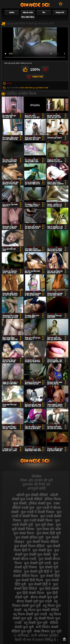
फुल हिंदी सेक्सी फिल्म (30, 593)
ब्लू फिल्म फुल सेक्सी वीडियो (41, 610)
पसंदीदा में (61, 4)
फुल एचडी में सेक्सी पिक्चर (38, 512)
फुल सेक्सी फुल (42, 550)
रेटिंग (44, 13)
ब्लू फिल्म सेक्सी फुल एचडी (30, 614)
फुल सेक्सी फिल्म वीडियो (29, 546)
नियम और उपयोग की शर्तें (36, 480)
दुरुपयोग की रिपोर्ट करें (36, 484)
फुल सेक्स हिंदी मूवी (49, 533)
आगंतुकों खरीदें (36, 488)
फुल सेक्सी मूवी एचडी (37, 563)
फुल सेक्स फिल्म (24, 533)
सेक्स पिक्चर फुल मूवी (48, 631)
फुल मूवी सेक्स (44, 525)
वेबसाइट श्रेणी (60, 13)
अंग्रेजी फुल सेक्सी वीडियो (32, 495)
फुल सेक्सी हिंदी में (39, 584)
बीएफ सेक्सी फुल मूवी (44, 597)
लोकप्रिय (12, 13)
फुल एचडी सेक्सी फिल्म (38, 520)
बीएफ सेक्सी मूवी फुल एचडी (34, 601)
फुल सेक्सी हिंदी (50, 576)
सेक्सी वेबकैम (29, 88)
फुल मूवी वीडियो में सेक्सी (41, 88)
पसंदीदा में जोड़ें (37, 77)
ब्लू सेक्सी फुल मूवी (36, 623)
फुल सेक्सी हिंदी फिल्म (29, 580)
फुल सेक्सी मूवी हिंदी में (38, 572)
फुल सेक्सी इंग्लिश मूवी (29, 537)
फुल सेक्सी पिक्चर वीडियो (42, 542)
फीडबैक (36, 476)
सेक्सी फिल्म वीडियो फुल (35, 5)
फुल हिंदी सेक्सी (49, 589)
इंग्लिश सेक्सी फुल (40, 503)
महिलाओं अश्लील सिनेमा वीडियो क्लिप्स (28, 15)
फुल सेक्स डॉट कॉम (49, 529)
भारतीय (22, 88)
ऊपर (64, 639)
